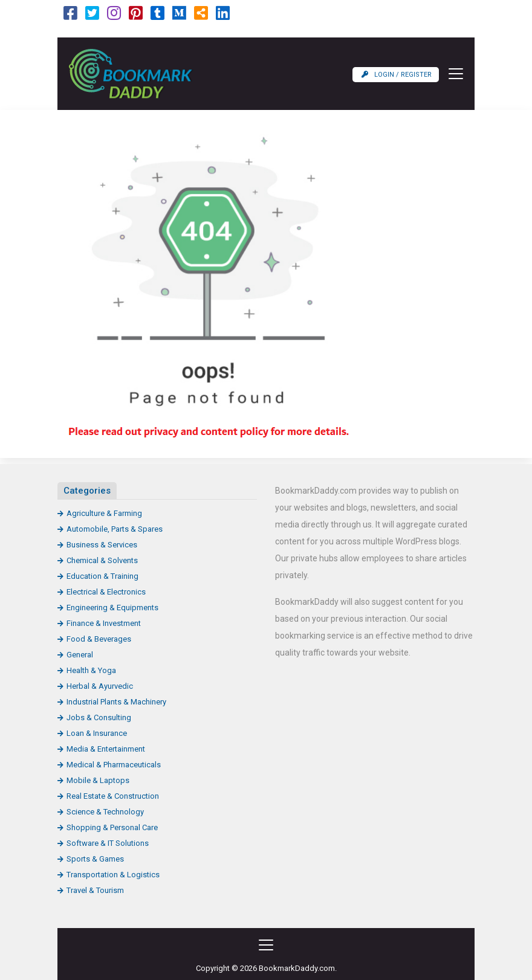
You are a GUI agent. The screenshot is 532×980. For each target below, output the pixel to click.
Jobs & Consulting (99, 717)
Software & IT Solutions (108, 843)
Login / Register (397, 75)
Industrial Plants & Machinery (116, 702)
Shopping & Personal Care (112, 827)
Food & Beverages (99, 639)
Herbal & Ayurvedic (100, 686)
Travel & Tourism (95, 890)
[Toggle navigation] (452, 74)
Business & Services (102, 545)
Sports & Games (95, 859)
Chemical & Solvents (102, 560)
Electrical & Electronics (106, 592)
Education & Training (102, 576)
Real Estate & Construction (113, 796)
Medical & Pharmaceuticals (114, 765)
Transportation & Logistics (113, 875)
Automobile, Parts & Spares (115, 529)
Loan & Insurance (97, 733)
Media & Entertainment (106, 749)
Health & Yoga (91, 670)
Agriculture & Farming (104, 513)
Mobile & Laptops (98, 780)
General (80, 655)
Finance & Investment (104, 623)
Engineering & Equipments (112, 608)
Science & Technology (105, 812)
